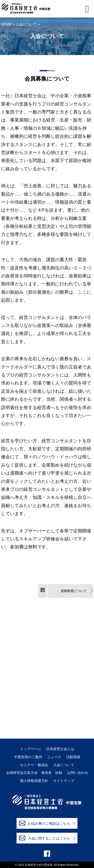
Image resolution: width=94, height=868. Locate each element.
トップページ (31, 749)
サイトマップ (64, 781)
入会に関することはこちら (44, 838)
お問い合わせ (78, 773)
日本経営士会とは (60, 749)
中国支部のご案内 (28, 757)
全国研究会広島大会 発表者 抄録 (34, 773)
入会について (26, 24)
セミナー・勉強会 (34, 765)
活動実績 (73, 757)
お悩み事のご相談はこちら (44, 823)
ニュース (54, 757)
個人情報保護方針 (34, 781)
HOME (6, 24)
